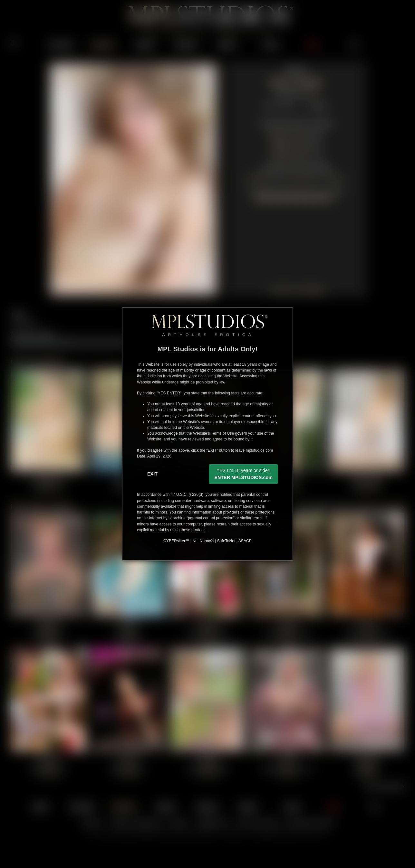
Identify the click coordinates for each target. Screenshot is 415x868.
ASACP (245, 541)
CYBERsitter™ (176, 541)
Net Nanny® (203, 541)
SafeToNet (226, 541)
